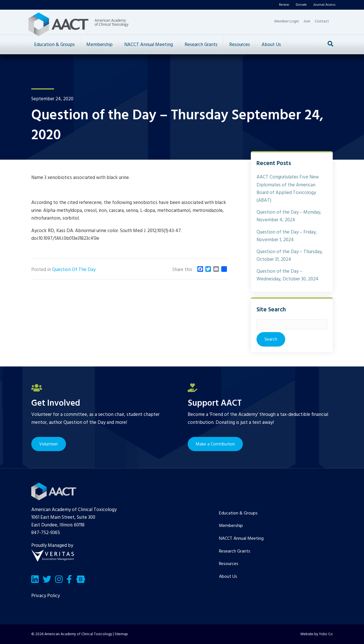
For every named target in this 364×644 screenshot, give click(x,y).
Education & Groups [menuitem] (238, 513)
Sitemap (121, 634)
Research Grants (201, 45)
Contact (322, 21)
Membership (100, 45)
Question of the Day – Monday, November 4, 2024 (289, 216)
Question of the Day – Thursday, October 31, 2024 (290, 256)
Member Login (287, 21)
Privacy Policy (45, 596)
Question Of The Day (74, 270)
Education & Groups (54, 45)
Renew (284, 5)
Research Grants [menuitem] (235, 551)
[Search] (330, 44)
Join (307, 21)
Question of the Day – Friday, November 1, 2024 (287, 236)
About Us (271, 45)
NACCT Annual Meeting (149, 45)
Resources (240, 45)
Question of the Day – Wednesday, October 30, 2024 (288, 275)
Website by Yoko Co (317, 634)
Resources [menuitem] (229, 564)
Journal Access (324, 5)
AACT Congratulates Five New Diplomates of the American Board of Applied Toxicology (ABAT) (288, 189)
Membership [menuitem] (231, 526)
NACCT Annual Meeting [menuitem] (241, 539)
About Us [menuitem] (228, 577)
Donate (301, 5)
